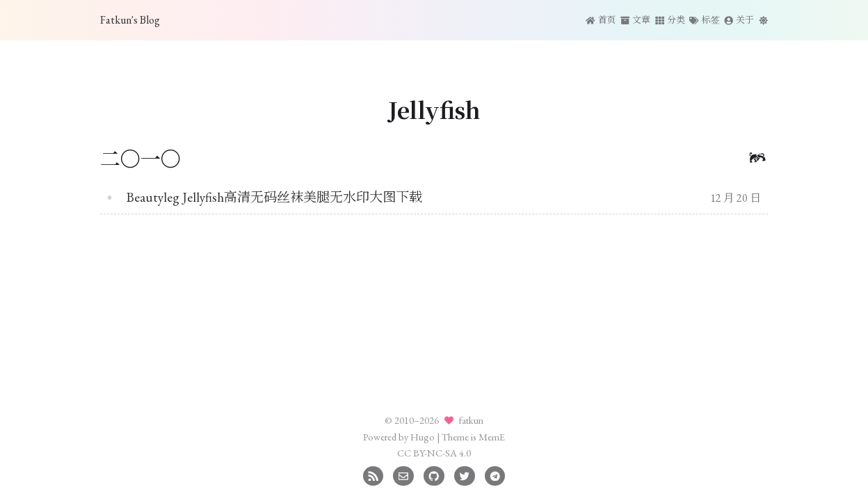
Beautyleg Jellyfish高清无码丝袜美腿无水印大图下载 (274, 197)
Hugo (423, 437)
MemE (492, 437)
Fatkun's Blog (130, 20)
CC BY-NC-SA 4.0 (434, 453)
